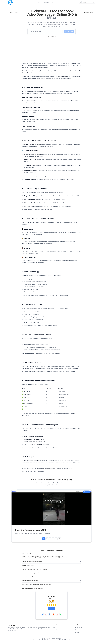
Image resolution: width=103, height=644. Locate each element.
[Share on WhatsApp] (61, 614)
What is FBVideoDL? (51, 554)
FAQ (52, 2)
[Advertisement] (17, 35)
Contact (77, 632)
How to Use (46, 2)
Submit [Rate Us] (52, 609)
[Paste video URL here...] (45, 31)
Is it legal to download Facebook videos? (51, 577)
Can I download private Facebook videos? (51, 562)
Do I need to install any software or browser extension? (51, 569)
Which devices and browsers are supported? (51, 588)
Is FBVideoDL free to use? (51, 565)
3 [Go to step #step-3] (50, 539)
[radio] (47, 605)
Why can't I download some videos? (51, 581)
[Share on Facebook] (42, 614)
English (89, 2)
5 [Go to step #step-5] (56, 539)
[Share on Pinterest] (46, 614)
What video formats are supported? (51, 573)
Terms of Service (79, 630)
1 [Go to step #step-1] (44, 539)
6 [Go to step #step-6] (59, 539)
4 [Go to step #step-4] (53, 539)
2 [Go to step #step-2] (47, 539)
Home (40, 2)
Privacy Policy (78, 628)
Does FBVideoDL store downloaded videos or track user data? (51, 584)
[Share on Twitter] (57, 614)
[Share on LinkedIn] (50, 614)
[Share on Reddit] (53, 614)
